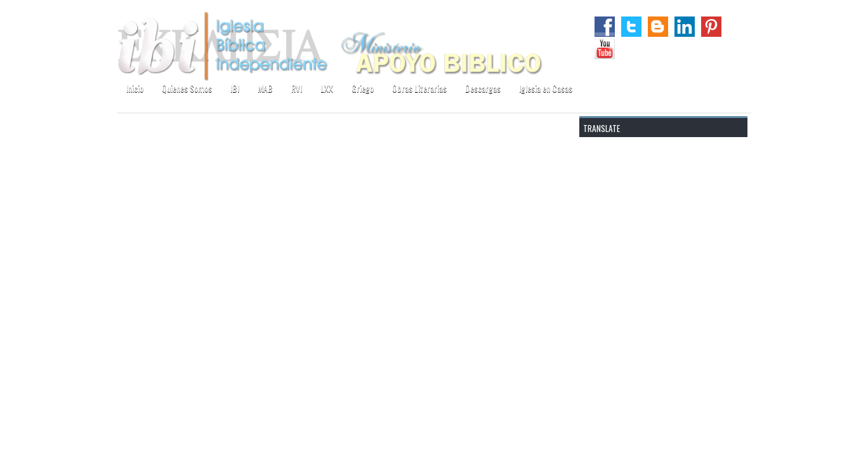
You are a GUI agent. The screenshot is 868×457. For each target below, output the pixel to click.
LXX (327, 88)
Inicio (135, 88)
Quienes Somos (187, 88)
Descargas (483, 88)
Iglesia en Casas (546, 88)
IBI (235, 88)
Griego (363, 88)
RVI (297, 88)
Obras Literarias (419, 88)
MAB (265, 88)
